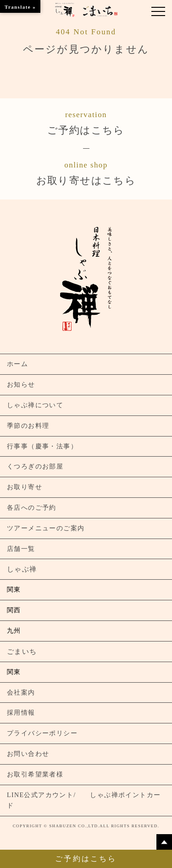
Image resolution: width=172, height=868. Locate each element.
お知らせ (21, 385)
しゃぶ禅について (35, 405)
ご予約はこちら (86, 122)
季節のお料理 (28, 426)
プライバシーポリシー (42, 733)
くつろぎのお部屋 (35, 466)
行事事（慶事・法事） (42, 446)
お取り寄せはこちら (86, 173)
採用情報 (21, 713)
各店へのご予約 (32, 508)
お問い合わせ (28, 754)
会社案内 (21, 693)
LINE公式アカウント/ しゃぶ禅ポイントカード (84, 801)
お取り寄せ (25, 487)
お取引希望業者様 (35, 774)
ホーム (17, 364)
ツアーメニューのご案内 (46, 528)
